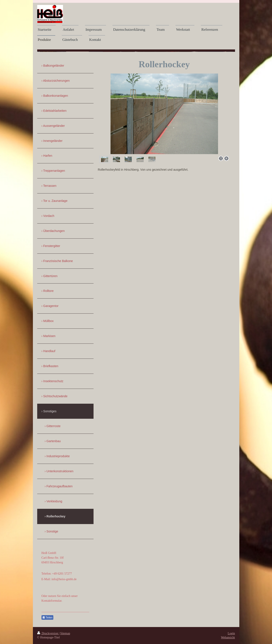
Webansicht (228, 637)
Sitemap (65, 633)
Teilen (47, 618)
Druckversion (48, 633)
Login (231, 633)
